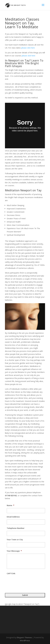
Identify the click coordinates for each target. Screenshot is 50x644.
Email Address (13, 517)
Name (10, 505)
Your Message (14, 551)
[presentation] (26, 581)
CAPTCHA (11, 574)
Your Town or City (15, 540)
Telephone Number (16, 528)
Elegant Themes (24, 637)
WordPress (25, 641)
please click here (28, 48)
